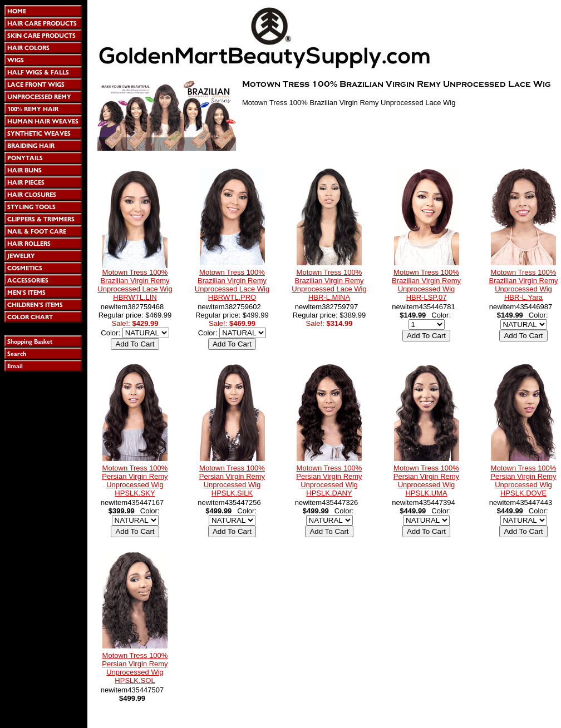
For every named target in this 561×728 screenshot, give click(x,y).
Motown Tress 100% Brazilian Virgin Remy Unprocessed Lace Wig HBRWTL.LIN (135, 285)
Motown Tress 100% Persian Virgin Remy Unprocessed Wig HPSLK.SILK (232, 481)
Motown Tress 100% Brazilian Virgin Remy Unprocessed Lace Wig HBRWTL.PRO (232, 285)
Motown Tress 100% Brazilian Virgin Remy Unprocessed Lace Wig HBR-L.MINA (329, 285)
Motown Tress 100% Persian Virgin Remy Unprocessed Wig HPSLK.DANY (329, 481)
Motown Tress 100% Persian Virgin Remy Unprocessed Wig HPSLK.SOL (135, 668)
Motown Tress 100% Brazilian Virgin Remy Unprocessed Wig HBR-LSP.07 (426, 285)
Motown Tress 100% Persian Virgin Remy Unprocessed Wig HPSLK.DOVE (523, 481)
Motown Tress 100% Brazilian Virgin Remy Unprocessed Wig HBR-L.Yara (523, 285)
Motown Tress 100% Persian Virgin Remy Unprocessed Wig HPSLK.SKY (135, 481)
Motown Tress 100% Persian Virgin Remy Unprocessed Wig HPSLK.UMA (426, 481)
